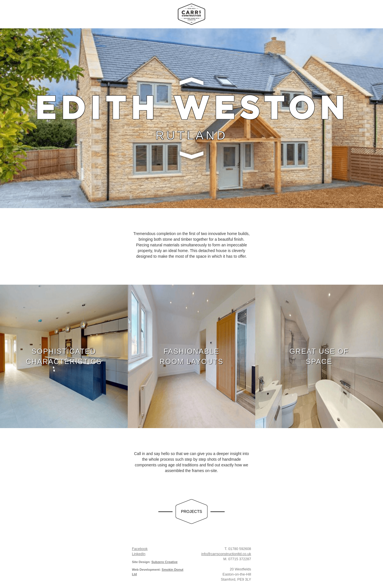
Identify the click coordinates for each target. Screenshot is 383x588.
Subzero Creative (164, 562)
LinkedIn (139, 554)
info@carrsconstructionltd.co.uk (226, 554)
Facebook (140, 549)
